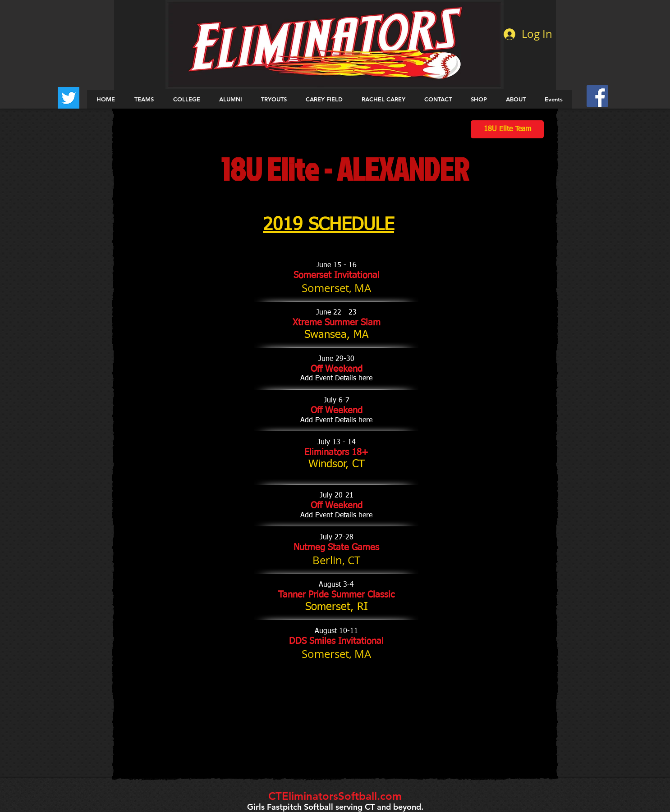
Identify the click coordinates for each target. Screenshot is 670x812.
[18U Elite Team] (507, 129)
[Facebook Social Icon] (597, 96)
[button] (144, 99)
